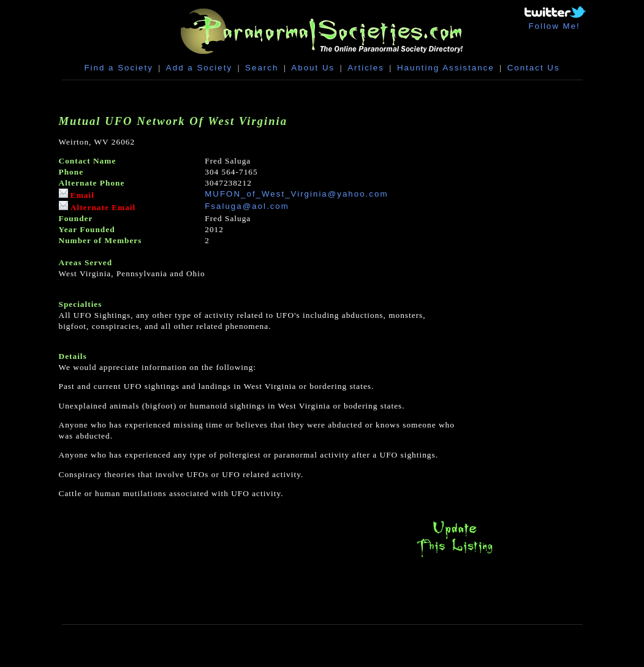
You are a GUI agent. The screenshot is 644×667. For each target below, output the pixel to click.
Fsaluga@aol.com (247, 206)
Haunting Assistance (446, 68)
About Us (313, 68)
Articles (366, 68)
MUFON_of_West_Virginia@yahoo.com (296, 194)
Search (262, 68)
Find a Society (118, 68)
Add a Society (199, 68)
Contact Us (534, 68)
